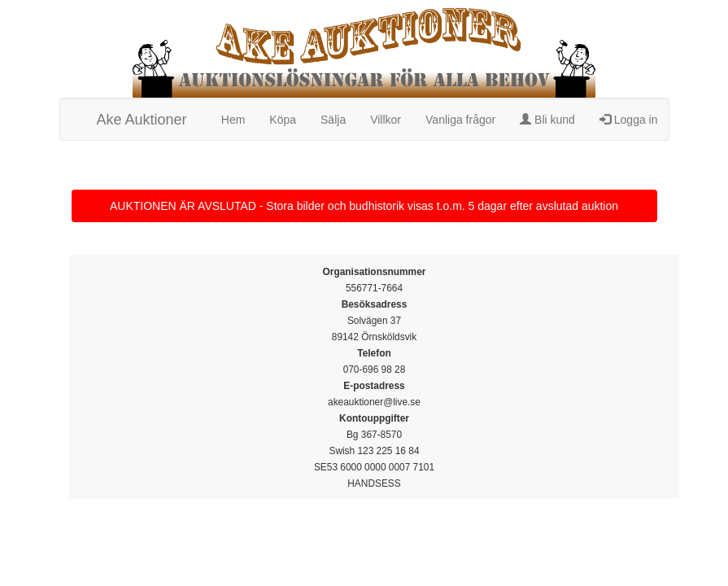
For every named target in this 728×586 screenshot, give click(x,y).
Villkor (386, 120)
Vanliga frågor (460, 120)
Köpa (283, 120)
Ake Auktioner (142, 120)
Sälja (333, 120)
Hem (233, 120)
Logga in (629, 120)
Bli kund (547, 120)
